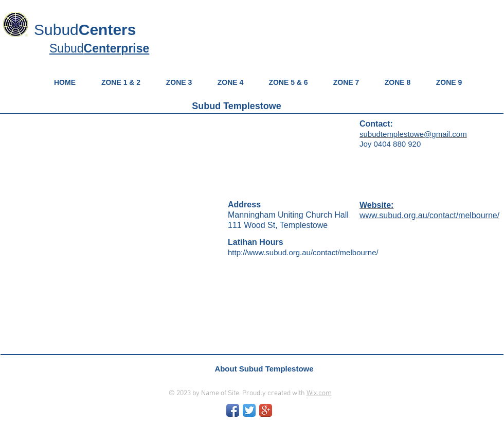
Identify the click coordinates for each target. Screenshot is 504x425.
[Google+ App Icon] (266, 410)
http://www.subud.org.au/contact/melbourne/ (303, 252)
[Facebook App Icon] (233, 410)
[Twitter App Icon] (249, 410)
